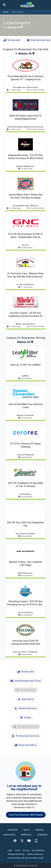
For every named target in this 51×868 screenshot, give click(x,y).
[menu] (4, 5)
